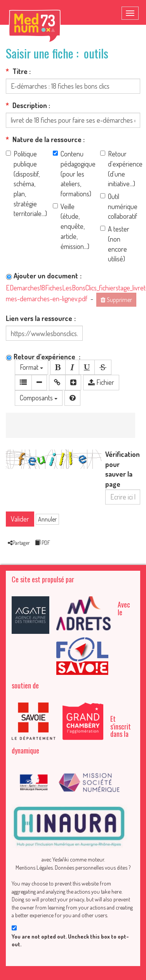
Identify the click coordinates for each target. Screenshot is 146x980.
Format (31, 367)
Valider (20, 519)
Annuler (47, 519)
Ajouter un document (42, 276)
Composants (39, 398)
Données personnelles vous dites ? (93, 867)
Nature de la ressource (44, 139)
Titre (17, 71)
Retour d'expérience (41, 357)
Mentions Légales (34, 867)
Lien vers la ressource (39, 318)
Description (26, 105)
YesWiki (61, 859)
